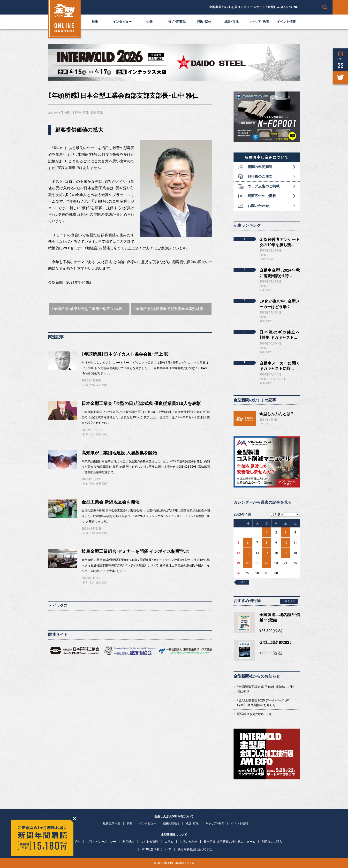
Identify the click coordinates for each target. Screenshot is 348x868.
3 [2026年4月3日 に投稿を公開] (286, 532)
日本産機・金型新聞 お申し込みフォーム (230, 842)
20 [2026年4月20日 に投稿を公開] (248, 563)
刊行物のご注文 (260, 176)
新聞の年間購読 (260, 167)
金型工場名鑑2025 (276, 643)
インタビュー (122, 22)
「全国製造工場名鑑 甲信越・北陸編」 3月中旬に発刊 (266, 689)
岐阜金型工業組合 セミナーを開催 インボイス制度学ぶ (135, 551)
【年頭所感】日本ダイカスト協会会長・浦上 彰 (125, 354)
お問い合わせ (258, 206)
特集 (95, 22)
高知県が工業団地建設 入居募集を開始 (119, 453)
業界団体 (97, 113)
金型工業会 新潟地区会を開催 (110, 502)
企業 (150, 22)
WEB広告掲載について (157, 849)
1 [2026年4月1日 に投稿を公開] (267, 532)
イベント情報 (286, 22)
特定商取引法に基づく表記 (195, 849)
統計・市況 (231, 22)
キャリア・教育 (259, 22)
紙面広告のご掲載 (262, 196)
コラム (265, 424)
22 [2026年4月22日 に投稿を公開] (267, 563)
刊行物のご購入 (272, 842)
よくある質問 (149, 842)
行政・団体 (204, 22)
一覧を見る (289, 601)
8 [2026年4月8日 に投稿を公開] (267, 543)
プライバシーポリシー (101, 842)
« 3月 (243, 582)
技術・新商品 (177, 22)
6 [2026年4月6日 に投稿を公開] (248, 543)
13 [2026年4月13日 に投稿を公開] (248, 553)
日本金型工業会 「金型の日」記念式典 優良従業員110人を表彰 (141, 404)
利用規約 (128, 842)
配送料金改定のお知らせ (254, 714)
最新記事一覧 (112, 823)
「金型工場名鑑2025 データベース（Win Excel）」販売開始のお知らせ (264, 703)
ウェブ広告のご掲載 (264, 186)
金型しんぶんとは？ (276, 414)
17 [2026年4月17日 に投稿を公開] (286, 553)
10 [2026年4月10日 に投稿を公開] (286, 543)
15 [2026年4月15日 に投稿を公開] (267, 553)
